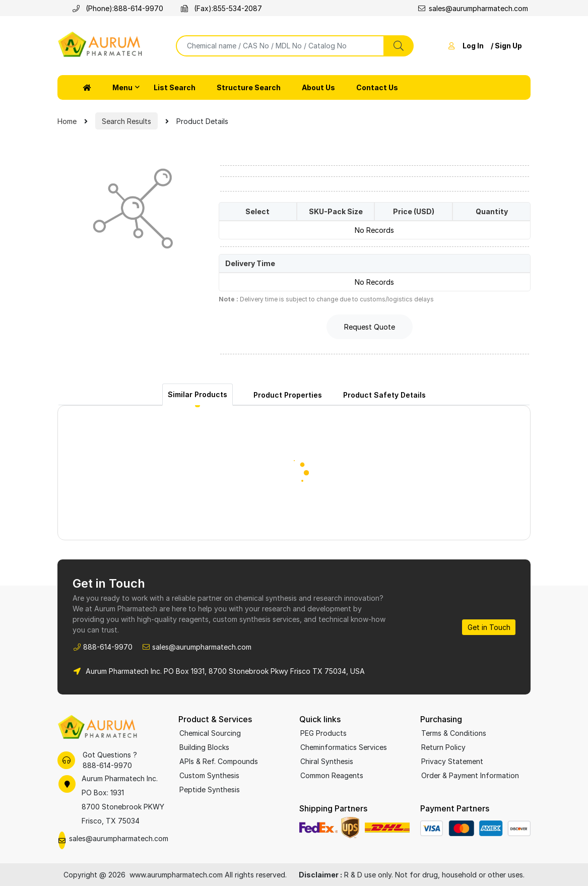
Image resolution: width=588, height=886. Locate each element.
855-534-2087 (238, 8)
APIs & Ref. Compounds (219, 761)
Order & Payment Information (470, 775)
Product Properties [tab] (288, 395)
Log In (473, 46)
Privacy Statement (452, 761)
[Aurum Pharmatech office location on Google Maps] (113, 800)
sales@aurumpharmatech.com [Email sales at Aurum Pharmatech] (473, 8)
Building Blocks (204, 747)
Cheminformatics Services (344, 747)
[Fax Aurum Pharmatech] (186, 8)
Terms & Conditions (454, 733)
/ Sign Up (506, 46)
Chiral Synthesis (327, 761)
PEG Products (323, 733)
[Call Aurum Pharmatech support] (66, 760)
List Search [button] (175, 87)
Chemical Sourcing (210, 733)
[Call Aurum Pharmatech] (78, 8)
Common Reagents (332, 775)
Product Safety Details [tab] (384, 395)
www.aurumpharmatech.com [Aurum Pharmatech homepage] (177, 875)
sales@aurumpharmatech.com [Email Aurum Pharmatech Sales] (202, 647)
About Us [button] (318, 87)
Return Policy (443, 747)
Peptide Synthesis (210, 789)
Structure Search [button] (249, 87)
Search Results (126, 121)
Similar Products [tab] (198, 394)
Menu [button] (122, 87)
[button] (87, 87)
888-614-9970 (139, 8)
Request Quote (370, 327)
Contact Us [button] (377, 87)
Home (67, 121)
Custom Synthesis (209, 775)
